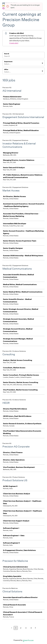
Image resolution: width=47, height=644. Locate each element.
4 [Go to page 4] (31, 628)
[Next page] (35, 628)
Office (6, 69)
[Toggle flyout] (42, 63)
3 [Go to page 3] (26, 628)
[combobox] (4, 64)
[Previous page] (12, 628)
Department (8, 62)
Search (7, 54)
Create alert (14, 43)
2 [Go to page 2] (21, 628)
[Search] (23, 56)
